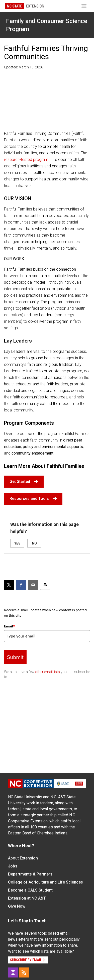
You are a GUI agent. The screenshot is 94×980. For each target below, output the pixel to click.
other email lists (48, 672)
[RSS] (24, 972)
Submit (15, 657)
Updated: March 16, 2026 (24, 67)
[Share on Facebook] (21, 585)
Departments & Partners (30, 874)
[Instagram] (13, 972)
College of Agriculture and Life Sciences (45, 882)
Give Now (17, 906)
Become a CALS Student (30, 890)
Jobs (13, 866)
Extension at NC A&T (27, 898)
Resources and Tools (33, 499)
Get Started (24, 481)
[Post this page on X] (9, 585)
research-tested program (26, 159)
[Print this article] (45, 585)
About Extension (23, 858)
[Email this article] (33, 585)
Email (10, 626)
